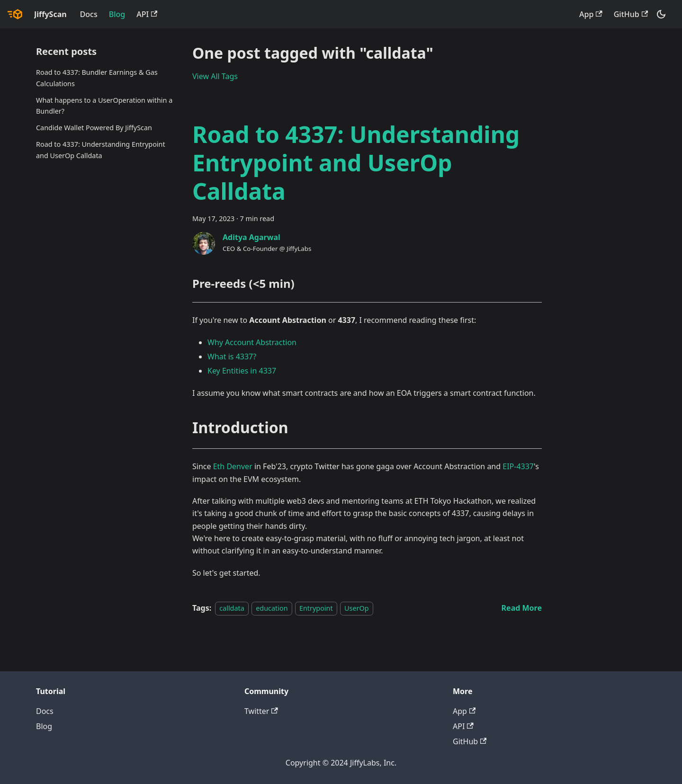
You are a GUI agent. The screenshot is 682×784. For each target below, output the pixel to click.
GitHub (631, 14)
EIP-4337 (518, 466)
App (591, 14)
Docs (89, 14)
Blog (117, 14)
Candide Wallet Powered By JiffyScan (94, 128)
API (147, 14)
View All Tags (215, 76)
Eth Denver (233, 466)
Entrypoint (316, 608)
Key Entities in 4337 (242, 371)
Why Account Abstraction (252, 342)
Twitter (261, 711)
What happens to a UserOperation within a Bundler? (104, 106)
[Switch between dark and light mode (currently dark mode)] (661, 14)
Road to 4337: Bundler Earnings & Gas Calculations (97, 78)
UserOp (357, 608)
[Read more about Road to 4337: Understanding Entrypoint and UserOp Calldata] (522, 608)
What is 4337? (232, 356)
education (272, 608)
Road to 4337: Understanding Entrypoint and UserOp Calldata (101, 150)
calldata (232, 608)
